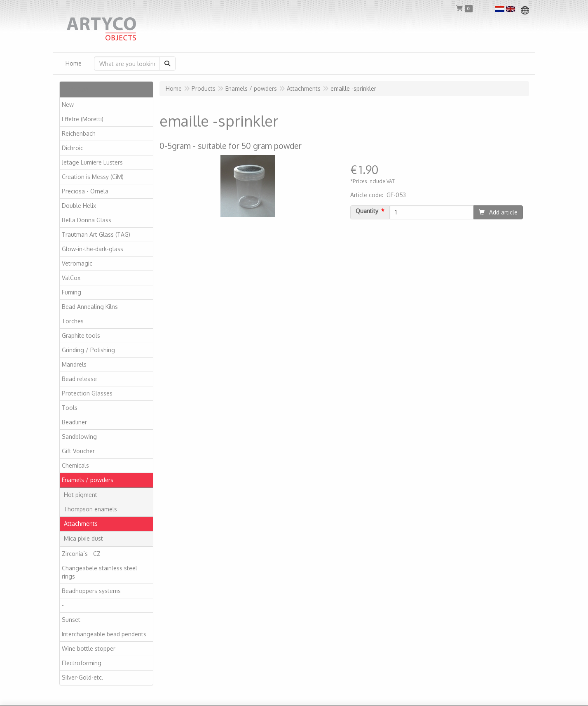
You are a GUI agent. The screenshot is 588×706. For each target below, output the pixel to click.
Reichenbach (79, 133)
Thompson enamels (90, 509)
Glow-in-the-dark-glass (93, 249)
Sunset (71, 620)
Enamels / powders (88, 480)
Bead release (79, 379)
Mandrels (74, 364)
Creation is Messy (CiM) (93, 177)
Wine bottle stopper (89, 648)
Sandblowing (79, 437)
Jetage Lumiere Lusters (92, 162)
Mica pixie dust (83, 538)
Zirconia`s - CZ (81, 554)
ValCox (71, 278)
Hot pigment (81, 495)
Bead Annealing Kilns (90, 307)
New (68, 105)
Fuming (71, 292)
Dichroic (73, 148)
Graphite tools (81, 335)
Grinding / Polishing (88, 350)
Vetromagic (77, 263)
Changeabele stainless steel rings (100, 572)
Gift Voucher (78, 451)
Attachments (81, 524)
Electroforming (82, 663)
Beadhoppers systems (91, 591)
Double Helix (79, 206)
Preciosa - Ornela (85, 191)
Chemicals (75, 465)
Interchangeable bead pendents (104, 634)
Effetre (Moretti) (83, 119)
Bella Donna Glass (87, 220)
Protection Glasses (87, 393)
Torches (73, 321)
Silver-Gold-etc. (83, 677)
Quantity (367, 211)
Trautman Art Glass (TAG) (96, 234)
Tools (70, 408)
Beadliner (74, 422)
